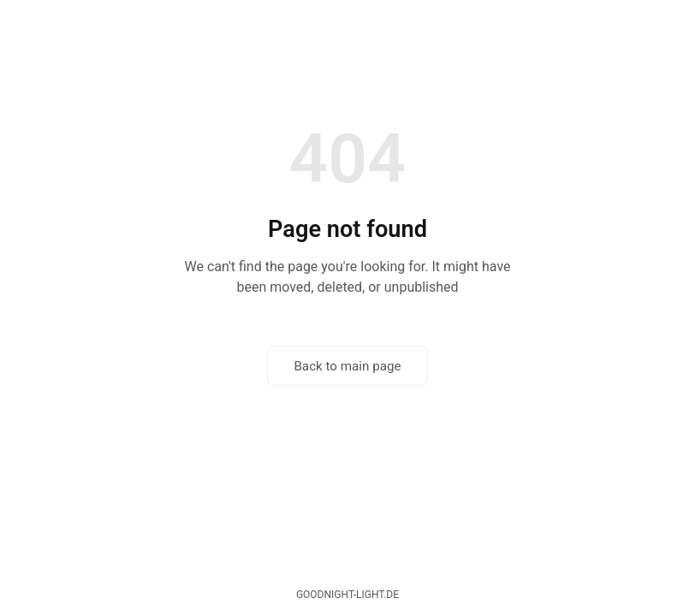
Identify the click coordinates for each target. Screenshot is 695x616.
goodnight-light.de (347, 595)
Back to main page (347, 366)
